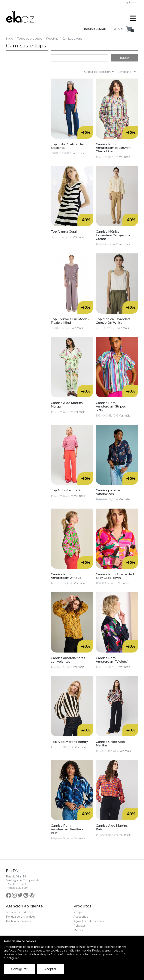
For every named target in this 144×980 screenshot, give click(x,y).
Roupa (78, 912)
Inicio (10, 39)
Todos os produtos (30, 39)
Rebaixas (52, 39)
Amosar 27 (126, 72)
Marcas (78, 930)
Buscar (124, 58)
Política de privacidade (21, 917)
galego (130, 3)
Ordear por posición (98, 72)
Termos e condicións (20, 912)
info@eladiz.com (17, 888)
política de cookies (48, 951)
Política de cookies (18, 921)
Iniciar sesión (95, 29)
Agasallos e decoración (89, 921)
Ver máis (78, 153)
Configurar (19, 969)
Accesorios (81, 917)
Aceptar (50, 969)
